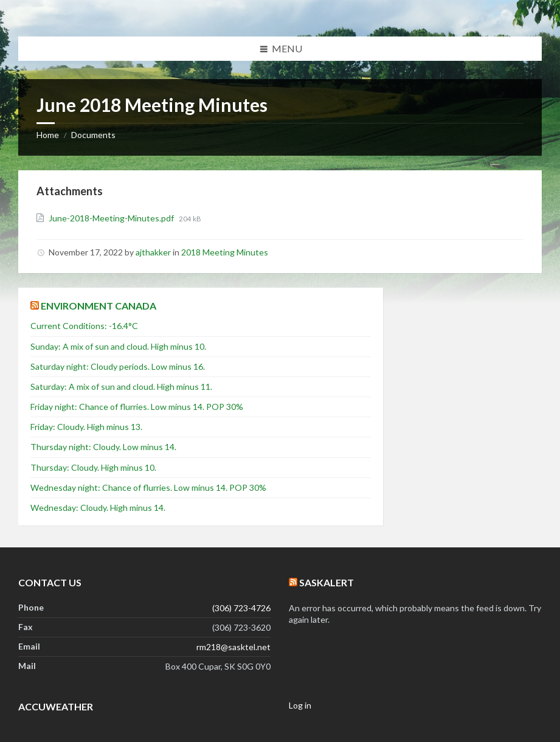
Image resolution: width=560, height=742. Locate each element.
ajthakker (153, 252)
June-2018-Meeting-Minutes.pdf (112, 218)
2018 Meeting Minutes (225, 252)
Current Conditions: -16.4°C (84, 326)
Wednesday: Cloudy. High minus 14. (98, 508)
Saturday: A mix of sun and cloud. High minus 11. (121, 387)
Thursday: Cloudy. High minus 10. (93, 467)
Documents (93, 135)
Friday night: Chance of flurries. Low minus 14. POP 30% (137, 407)
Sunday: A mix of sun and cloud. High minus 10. (118, 346)
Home (48, 135)
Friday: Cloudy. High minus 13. (86, 427)
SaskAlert (327, 582)
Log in (300, 705)
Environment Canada (99, 306)
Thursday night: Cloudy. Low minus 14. (103, 447)
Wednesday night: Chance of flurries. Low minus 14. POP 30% (148, 487)
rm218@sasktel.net (233, 647)
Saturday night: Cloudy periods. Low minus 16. (118, 366)
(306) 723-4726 (241, 608)
